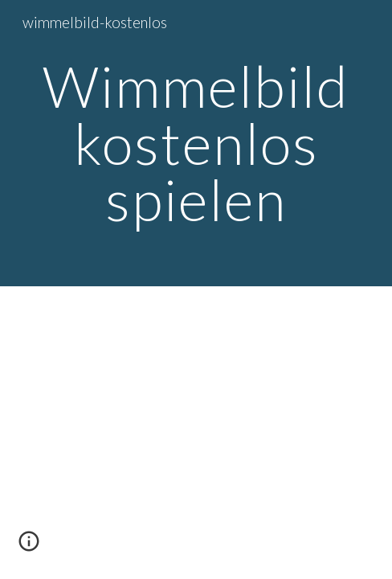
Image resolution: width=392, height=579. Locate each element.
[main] (196, 143)
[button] (29, 547)
